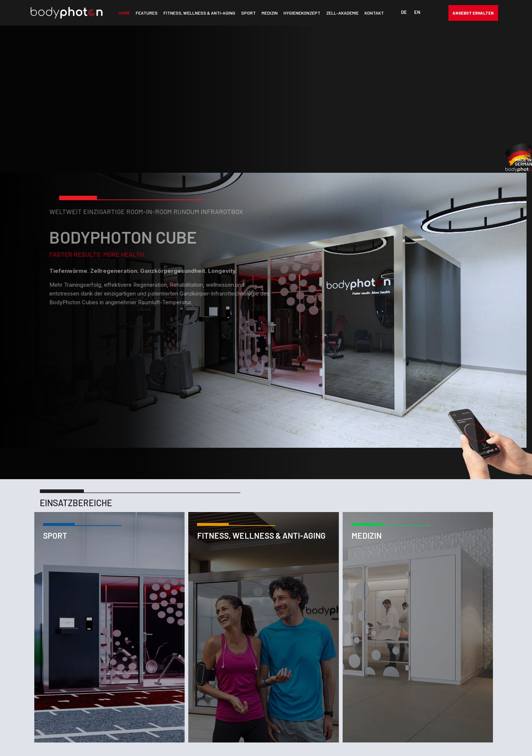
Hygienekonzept (302, 13)
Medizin (270, 13)
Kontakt (374, 13)
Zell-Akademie (342, 13)
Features (147, 13)
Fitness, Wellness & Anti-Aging (199, 13)
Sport (248, 13)
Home (124, 13)
